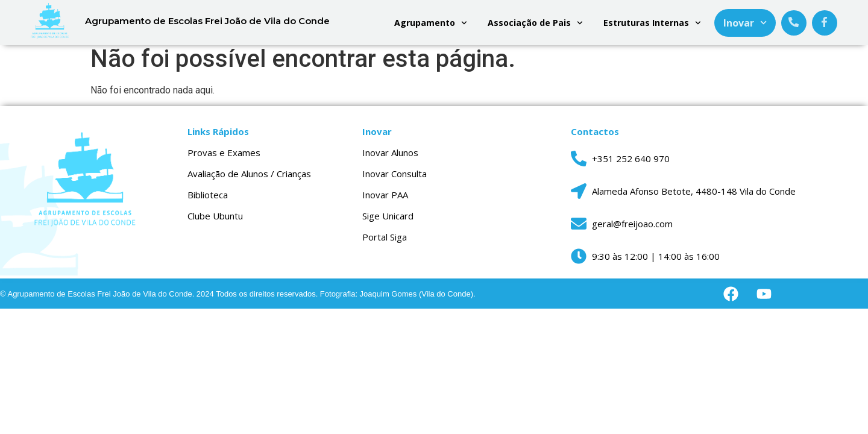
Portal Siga (385, 242)
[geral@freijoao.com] (579, 229)
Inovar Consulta (395, 179)
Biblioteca (208, 200)
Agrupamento (431, 23)
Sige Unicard (388, 221)
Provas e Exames (224, 158)
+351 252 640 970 (631, 164)
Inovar (745, 23)
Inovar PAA (385, 200)
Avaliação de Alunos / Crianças (249, 179)
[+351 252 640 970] (579, 164)
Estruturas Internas (652, 23)
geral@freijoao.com (632, 229)
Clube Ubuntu (215, 221)
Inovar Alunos (390, 158)
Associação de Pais (535, 23)
